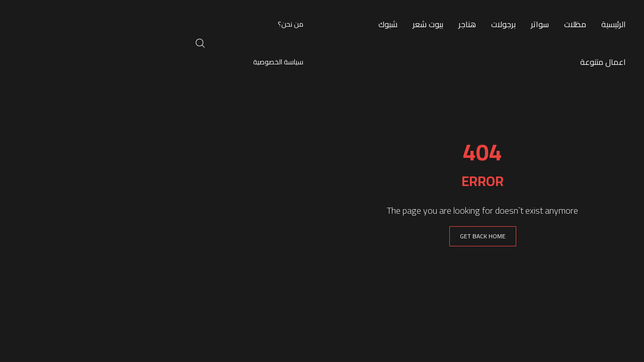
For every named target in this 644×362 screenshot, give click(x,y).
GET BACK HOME (322, 236)
